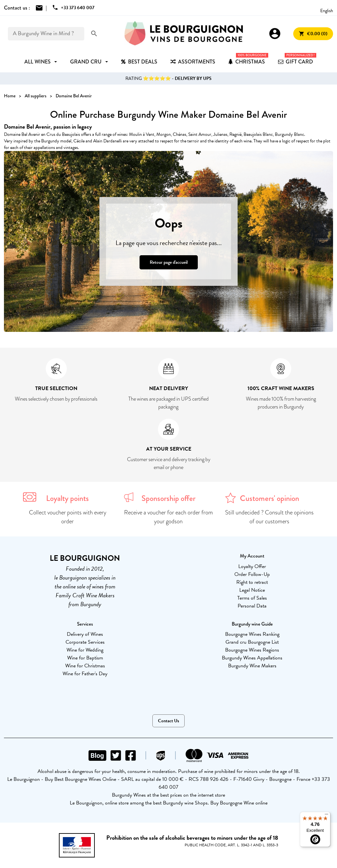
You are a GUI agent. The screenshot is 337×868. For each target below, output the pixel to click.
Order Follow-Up (252, 574)
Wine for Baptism (85, 658)
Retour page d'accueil (169, 262)
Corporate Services (85, 642)
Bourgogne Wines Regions (252, 650)
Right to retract (252, 582)
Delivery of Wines (85, 634)
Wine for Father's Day (85, 674)
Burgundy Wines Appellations (252, 658)
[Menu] (326, 816)
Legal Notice (252, 590)
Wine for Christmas (85, 666)
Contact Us (168, 721)
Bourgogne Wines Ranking (252, 634)
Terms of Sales (252, 598)
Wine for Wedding (85, 650)
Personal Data (252, 606)
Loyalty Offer (252, 566)
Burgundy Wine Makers (252, 666)
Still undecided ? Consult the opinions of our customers (269, 517)
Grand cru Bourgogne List (252, 642)
